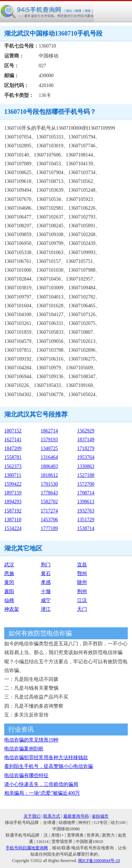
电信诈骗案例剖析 (24, 749)
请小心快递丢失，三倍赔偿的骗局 (41, 784)
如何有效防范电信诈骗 (40, 633)
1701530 (49, 484)
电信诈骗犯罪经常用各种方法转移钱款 (46, 758)
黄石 (46, 574)
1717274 (49, 511)
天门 (82, 609)
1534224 (13, 528)
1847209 (13, 448)
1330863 (86, 466)
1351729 (86, 520)
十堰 (46, 592)
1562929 (86, 431)
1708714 (86, 493)
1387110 (13, 520)
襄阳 (9, 592)
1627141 (13, 440)
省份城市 (100, 816)
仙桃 (9, 600)
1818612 (49, 475)
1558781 (13, 457)
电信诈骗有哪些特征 (26, 775)
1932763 (86, 511)
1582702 (49, 502)
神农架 (12, 609)
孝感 (46, 582)
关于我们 (32, 816)
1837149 (86, 440)
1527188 (86, 475)
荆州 (82, 592)
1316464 (49, 457)
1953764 (86, 457)
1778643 (49, 493)
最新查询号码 (76, 816)
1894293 (13, 502)
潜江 (46, 609)
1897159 (13, 493)
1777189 (49, 528)
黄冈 (9, 582)
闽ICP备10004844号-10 (99, 861)
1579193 (49, 440)
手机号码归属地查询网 (27, 848)
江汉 (82, 600)
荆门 (46, 565)
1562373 (13, 466)
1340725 (49, 448)
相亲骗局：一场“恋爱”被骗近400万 (42, 793)
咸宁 (46, 600)
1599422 (13, 484)
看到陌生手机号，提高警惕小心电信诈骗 (49, 766)
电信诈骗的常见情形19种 (31, 740)
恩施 (9, 574)
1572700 (86, 484)
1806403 (49, 466)
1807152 (13, 431)
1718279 (86, 448)
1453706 (49, 520)
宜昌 (82, 565)
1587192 (13, 511)
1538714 (86, 528)
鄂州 (82, 574)
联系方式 (52, 816)
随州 (82, 582)
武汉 (9, 565)
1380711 (13, 475)
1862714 (49, 431)
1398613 (86, 502)
